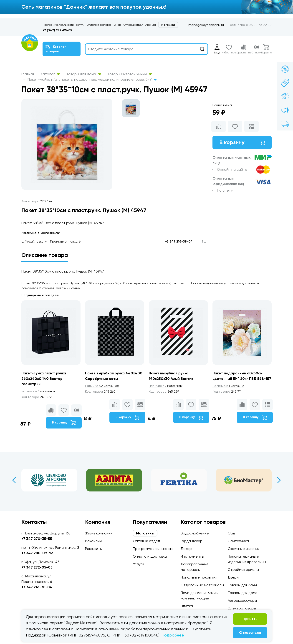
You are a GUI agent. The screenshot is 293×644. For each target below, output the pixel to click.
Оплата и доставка (99, 25)
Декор (186, 549)
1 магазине (229, 391)
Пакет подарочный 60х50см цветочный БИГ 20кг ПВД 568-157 (239, 379)
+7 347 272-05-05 (37, 567)
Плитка (187, 606)
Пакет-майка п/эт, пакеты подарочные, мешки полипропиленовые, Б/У (92, 79)
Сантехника (238, 541)
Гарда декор (192, 541)
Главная (28, 74)
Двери (233, 577)
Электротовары (242, 608)
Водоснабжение (195, 533)
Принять (250, 619)
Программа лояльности (58, 25)
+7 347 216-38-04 (179, 242)
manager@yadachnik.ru (206, 25)
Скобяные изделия (244, 549)
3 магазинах (39, 391)
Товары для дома (84, 74)
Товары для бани (242, 585)
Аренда (151, 25)
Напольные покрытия (199, 577)
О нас (117, 25)
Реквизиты (94, 549)
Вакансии (93, 541)
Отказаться (250, 633)
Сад (231, 533)
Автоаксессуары (242, 600)
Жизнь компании (99, 533)
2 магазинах (103, 386)
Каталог (50, 74)
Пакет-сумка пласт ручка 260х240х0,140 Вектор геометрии (44, 379)
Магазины (168, 25)
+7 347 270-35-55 (37, 539)
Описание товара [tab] (45, 255)
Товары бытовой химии (130, 74)
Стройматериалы (243, 570)
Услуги (80, 25)
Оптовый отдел (133, 25)
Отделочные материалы (202, 585)
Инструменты (192, 556)
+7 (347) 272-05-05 (57, 30)
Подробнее (173, 635)
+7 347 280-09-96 (37, 553)
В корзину (242, 142)
